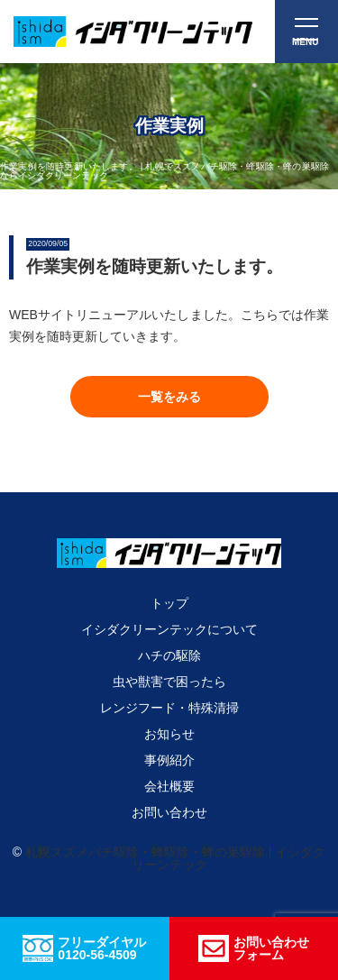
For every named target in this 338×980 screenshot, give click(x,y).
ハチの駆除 (169, 655)
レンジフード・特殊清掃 (169, 708)
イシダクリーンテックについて (169, 629)
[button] (169, 397)
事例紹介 (169, 760)
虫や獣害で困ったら (169, 682)
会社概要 (169, 786)
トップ (169, 603)
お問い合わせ (169, 812)
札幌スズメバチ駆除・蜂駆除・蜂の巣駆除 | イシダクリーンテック (175, 858)
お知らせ (169, 734)
